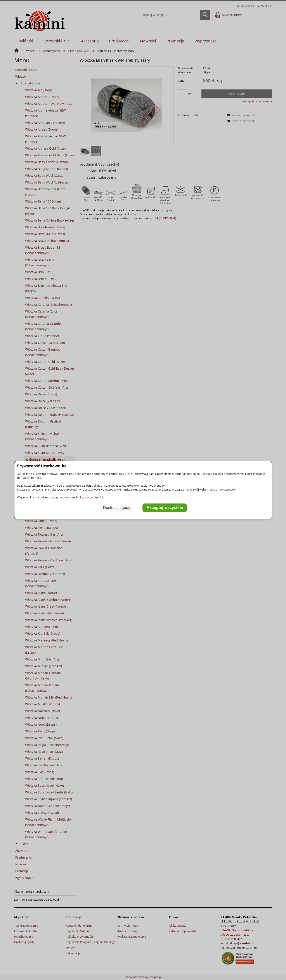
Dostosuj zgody (117, 508)
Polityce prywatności (89, 497)
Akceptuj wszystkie (165, 508)
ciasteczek (229, 489)
